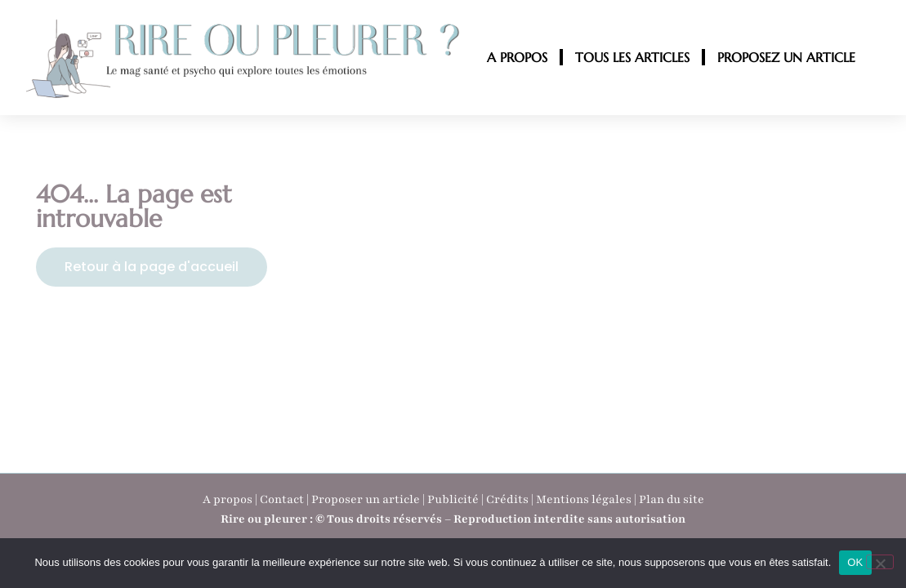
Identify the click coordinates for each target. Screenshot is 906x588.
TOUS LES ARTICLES (632, 57)
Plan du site (672, 499)
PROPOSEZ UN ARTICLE (786, 57)
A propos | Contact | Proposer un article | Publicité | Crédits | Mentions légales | (421, 499)
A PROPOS (517, 57)
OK (855, 562)
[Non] (880, 562)
